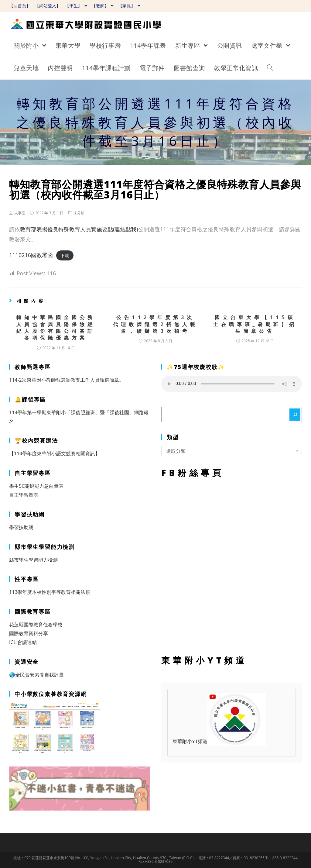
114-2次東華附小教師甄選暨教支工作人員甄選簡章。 (67, 380)
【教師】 (103, 6)
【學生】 (76, 6)
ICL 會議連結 (23, 642)
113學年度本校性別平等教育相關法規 (50, 592)
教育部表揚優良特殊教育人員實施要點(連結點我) (79, 229)
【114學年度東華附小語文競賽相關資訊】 (55, 453)
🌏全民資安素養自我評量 (36, 675)
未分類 (79, 213)
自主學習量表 (24, 495)
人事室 (20, 213)
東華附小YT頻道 (219, 742)
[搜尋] (295, 415)
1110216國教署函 (31, 255)
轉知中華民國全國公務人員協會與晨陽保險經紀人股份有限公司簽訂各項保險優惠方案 (56, 327)
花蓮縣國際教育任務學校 (36, 625)
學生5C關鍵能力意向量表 (36, 486)
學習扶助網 (21, 527)
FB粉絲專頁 (232, 565)
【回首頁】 (20, 6)
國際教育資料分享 (29, 633)
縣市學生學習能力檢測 (33, 560)
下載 (65, 255)
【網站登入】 (48, 6)
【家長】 (129, 6)
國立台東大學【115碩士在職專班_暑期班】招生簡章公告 (255, 324)
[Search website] (270, 68)
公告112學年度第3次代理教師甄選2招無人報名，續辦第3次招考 (155, 324)
